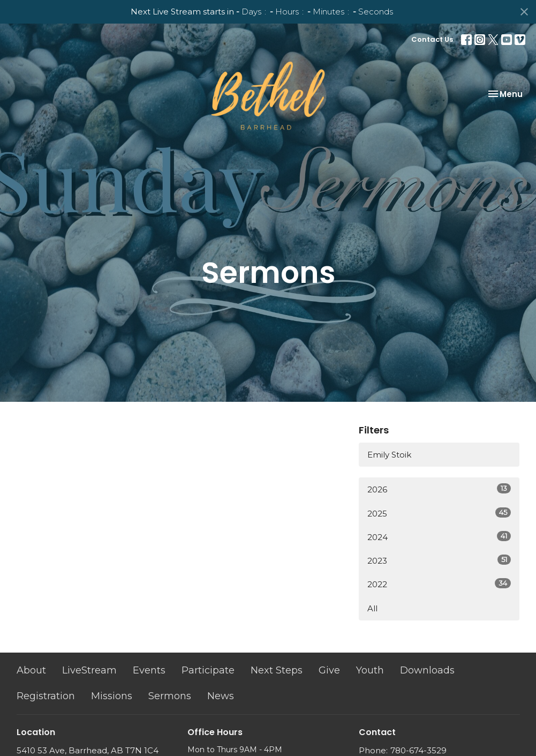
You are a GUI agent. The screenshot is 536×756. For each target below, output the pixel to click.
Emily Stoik (389, 455)
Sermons (170, 696)
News (221, 696)
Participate (208, 670)
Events (149, 670)
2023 (439, 560)
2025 (439, 513)
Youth (370, 670)
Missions (112, 696)
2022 (439, 584)
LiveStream (89, 670)
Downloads (427, 670)
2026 (439, 489)
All (372, 608)
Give (329, 670)
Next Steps (277, 670)
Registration (46, 696)
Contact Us (432, 39)
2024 (439, 537)
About (31, 670)
